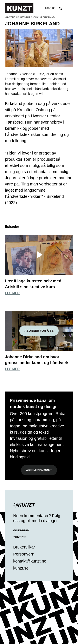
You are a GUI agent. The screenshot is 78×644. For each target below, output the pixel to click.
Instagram (21, 530)
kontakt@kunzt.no (30, 561)
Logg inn (50, 8)
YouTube (20, 537)
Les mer (12, 293)
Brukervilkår (24, 547)
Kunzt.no (10, 17)
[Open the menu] (68, 8)
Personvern (24, 554)
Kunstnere (24, 17)
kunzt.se (21, 568)
